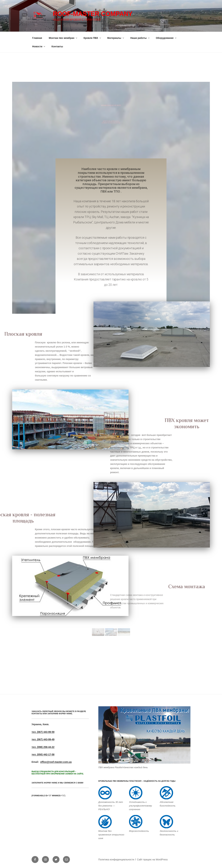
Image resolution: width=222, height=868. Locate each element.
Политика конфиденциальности (116, 860)
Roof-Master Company (93, 14)
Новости (39, 46)
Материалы (116, 38)
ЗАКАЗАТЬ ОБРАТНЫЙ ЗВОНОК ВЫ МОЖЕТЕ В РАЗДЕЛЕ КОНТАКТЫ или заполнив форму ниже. (59, 712)
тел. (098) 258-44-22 (43, 747)
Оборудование (166, 38)
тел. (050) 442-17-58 (43, 754)
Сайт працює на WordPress (152, 860)
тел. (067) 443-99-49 (43, 739)
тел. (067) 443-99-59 (43, 732)
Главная (37, 38)
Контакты (57, 46)
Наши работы (140, 38)
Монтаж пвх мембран (63, 38)
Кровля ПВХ (93, 38)
